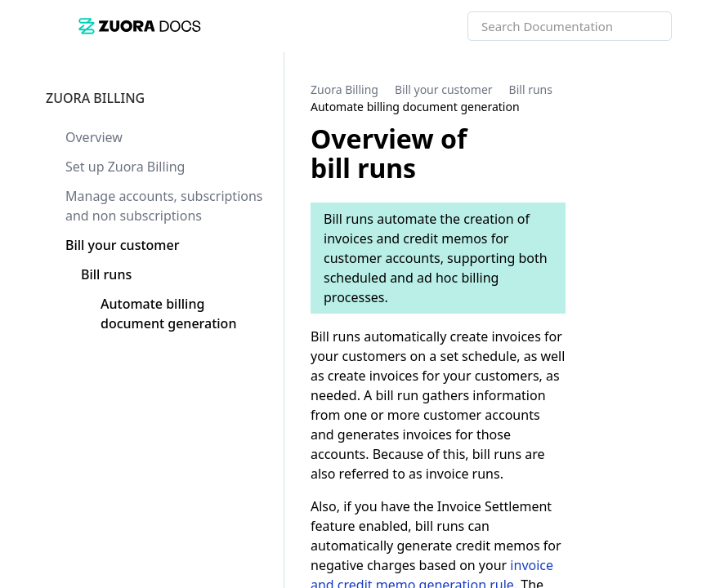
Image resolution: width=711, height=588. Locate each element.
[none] (665, 98)
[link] (273, 26)
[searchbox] (642, 26)
